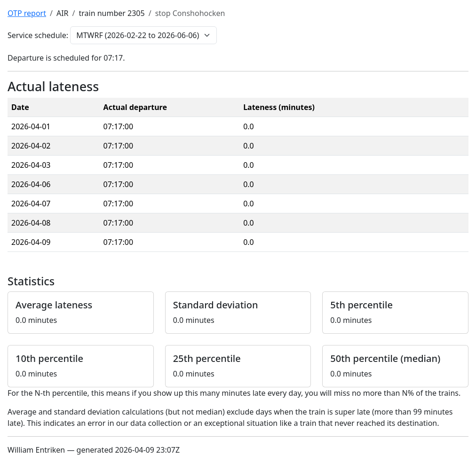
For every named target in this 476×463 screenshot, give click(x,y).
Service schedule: (38, 35)
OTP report (27, 13)
